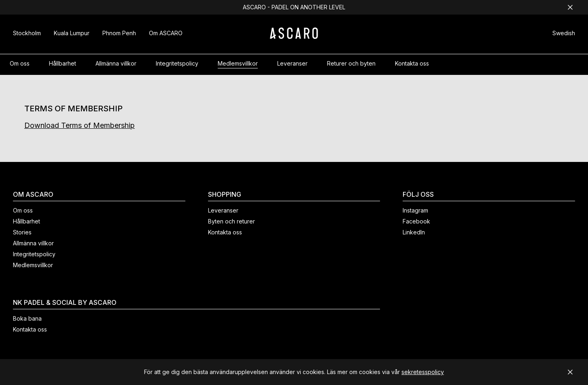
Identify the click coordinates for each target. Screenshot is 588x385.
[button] (564, 34)
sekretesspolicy (423, 372)
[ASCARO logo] (294, 37)
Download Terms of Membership (80, 125)
